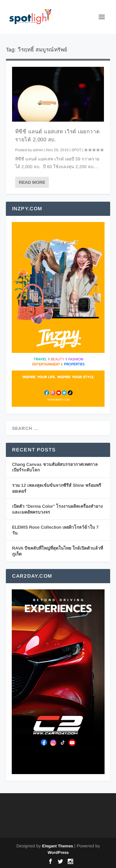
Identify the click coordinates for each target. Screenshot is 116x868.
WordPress (58, 852)
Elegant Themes (58, 846)
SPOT (76, 150)
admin (38, 150)
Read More (32, 182)
